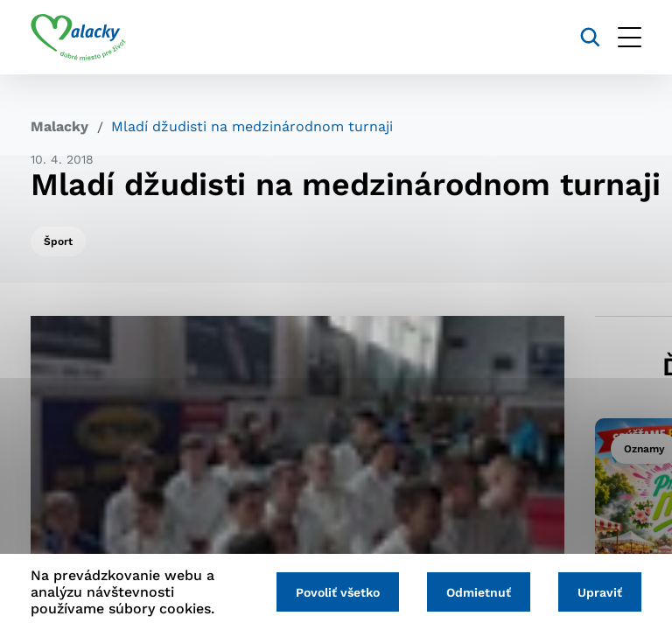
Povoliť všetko (338, 592)
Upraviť (600, 592)
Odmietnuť (479, 592)
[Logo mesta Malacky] (78, 38)
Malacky (59, 126)
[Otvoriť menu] (630, 37)
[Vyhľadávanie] (590, 37)
